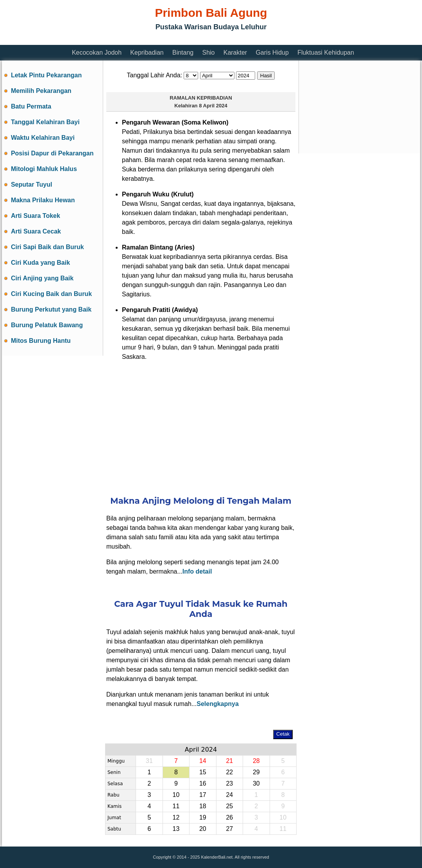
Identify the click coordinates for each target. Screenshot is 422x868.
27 (229, 829)
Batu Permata (31, 106)
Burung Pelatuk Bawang (47, 325)
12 (176, 817)
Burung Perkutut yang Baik (51, 309)
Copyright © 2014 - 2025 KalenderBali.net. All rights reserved (211, 857)
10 (176, 795)
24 (229, 795)
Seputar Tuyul (32, 184)
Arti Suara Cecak (36, 231)
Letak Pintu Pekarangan (46, 75)
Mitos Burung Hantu (41, 341)
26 (229, 817)
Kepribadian (147, 53)
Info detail (197, 571)
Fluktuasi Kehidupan (326, 53)
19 (203, 817)
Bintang (183, 53)
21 (229, 761)
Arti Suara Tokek (36, 216)
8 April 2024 (213, 106)
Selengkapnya (218, 704)
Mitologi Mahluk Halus (44, 169)
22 (229, 772)
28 (256, 761)
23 (229, 783)
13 (176, 829)
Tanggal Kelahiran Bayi (45, 122)
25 (229, 806)
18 (203, 806)
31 (149, 761)
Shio (208, 53)
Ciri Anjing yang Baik (42, 278)
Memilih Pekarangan (41, 91)
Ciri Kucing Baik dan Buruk (51, 294)
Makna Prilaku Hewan (43, 200)
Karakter (235, 53)
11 (176, 806)
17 (203, 795)
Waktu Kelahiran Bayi (43, 138)
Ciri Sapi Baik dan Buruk (47, 247)
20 (203, 829)
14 (203, 761)
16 (203, 783)
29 (256, 772)
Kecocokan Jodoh (97, 53)
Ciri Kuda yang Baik (40, 263)
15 (203, 772)
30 (256, 783)
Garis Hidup (272, 53)
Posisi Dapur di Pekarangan (52, 153)
